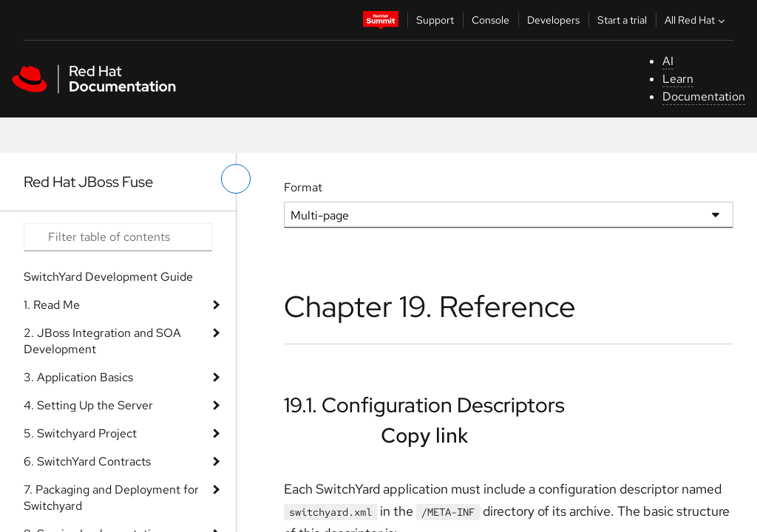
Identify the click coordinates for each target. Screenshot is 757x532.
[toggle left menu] (236, 179)
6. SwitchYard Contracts (87, 461)
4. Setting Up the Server (88, 405)
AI (668, 61)
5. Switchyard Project (80, 433)
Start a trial (622, 20)
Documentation (704, 96)
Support (435, 20)
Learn (678, 79)
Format (303, 187)
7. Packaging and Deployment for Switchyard (111, 498)
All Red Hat (696, 20)
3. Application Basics (78, 377)
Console (490, 20)
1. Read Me (52, 305)
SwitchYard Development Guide (108, 277)
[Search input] (118, 237)
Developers (553, 20)
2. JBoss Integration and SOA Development (102, 341)
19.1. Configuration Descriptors (424, 405)
